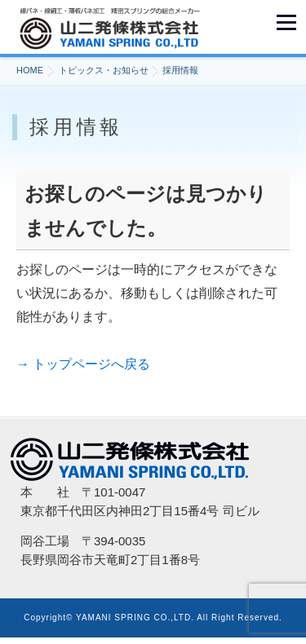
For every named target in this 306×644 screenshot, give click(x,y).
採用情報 (180, 70)
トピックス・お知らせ (104, 70)
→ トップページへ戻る (83, 364)
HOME (30, 70)
